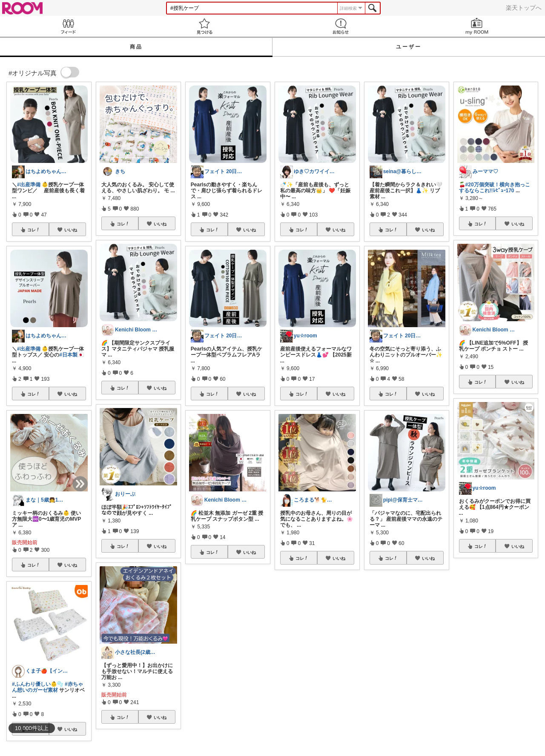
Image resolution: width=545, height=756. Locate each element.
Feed (68, 26)
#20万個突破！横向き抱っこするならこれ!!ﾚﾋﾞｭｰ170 (495, 188)
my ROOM (477, 26)
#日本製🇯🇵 (72, 355)
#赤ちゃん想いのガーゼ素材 (47, 687)
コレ (34, 230)
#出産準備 (29, 185)
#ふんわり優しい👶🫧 (38, 684)
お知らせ (341, 26)
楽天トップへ (524, 8)
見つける (204, 26)
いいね (71, 230)
